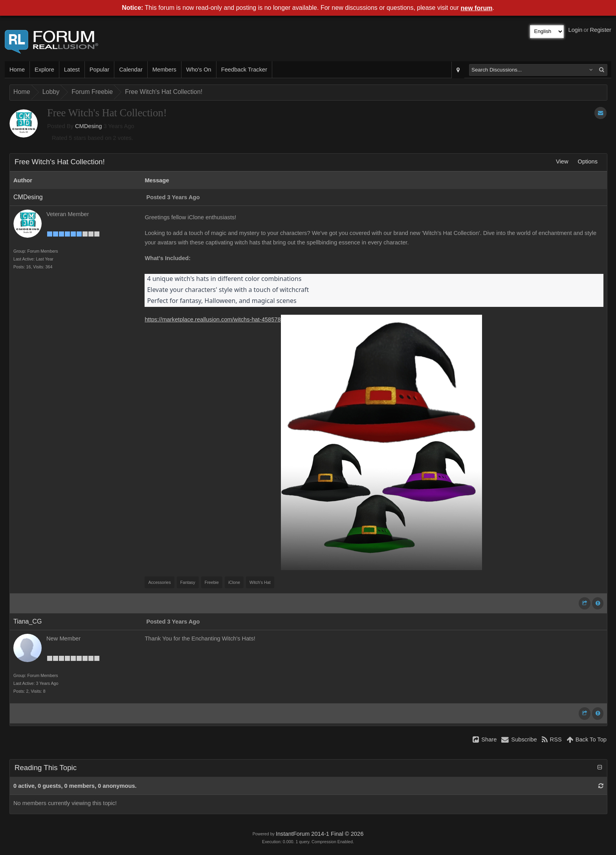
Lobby (51, 92)
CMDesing (88, 126)
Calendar (131, 70)
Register (600, 30)
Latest (72, 70)
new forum (477, 8)
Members (164, 70)
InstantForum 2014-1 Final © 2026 (320, 834)
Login (576, 30)
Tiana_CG (27, 621)
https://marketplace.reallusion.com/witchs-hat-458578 (213, 319)
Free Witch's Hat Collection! (164, 92)
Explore (44, 70)
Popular (100, 70)
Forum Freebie (92, 92)
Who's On (199, 70)
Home (17, 70)
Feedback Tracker (244, 70)
